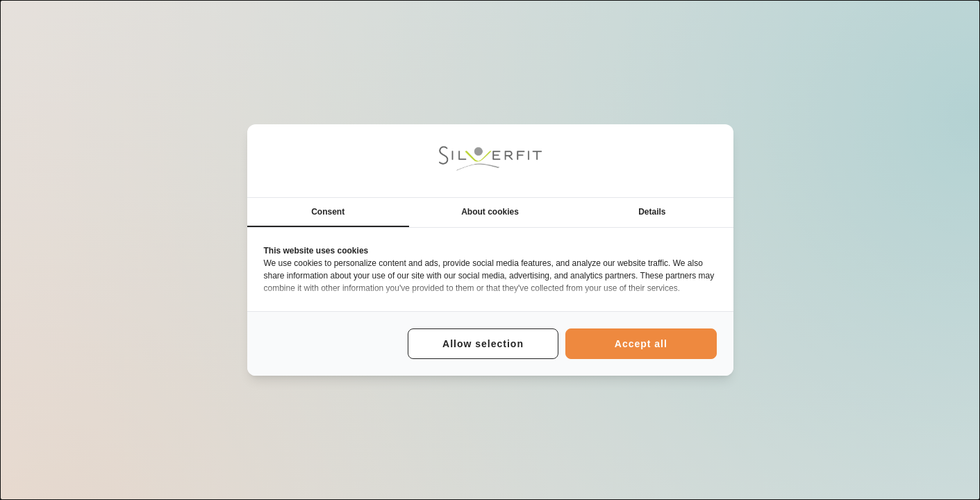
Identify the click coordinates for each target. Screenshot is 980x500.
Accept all (641, 344)
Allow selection (483, 344)
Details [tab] (652, 212)
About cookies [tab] (490, 212)
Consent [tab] (328, 212)
